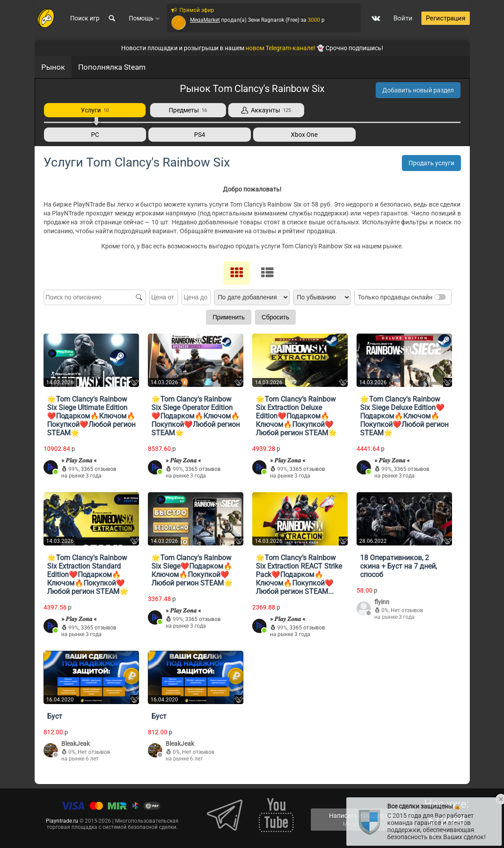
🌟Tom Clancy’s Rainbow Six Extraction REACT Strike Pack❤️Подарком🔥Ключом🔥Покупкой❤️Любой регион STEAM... (299, 574)
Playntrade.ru (62, 820)
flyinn (382, 601)
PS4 (200, 135)
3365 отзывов (99, 469)
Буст (55, 716)
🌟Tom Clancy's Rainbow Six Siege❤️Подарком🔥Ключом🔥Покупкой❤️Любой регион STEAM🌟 (192, 570)
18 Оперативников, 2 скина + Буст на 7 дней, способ (399, 566)
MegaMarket (205, 21)
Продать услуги (431, 163)
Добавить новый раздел (418, 90)
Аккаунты (266, 110)
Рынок (53, 67)
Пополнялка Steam (112, 67)
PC (95, 135)
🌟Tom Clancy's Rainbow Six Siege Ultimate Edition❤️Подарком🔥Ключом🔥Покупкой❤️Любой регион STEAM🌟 (91, 416)
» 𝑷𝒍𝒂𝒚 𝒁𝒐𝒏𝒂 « (79, 460)
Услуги (95, 110)
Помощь (145, 19)
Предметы (188, 110)
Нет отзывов (407, 610)
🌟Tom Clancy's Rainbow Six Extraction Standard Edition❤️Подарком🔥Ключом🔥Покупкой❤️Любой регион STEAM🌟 (88, 574)
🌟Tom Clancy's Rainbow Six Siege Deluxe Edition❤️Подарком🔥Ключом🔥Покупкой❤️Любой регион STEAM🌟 (404, 416)
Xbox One (304, 135)
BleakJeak (75, 743)
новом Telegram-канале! (280, 48)
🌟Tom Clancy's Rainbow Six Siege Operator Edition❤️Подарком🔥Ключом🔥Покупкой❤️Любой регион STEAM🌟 (196, 416)
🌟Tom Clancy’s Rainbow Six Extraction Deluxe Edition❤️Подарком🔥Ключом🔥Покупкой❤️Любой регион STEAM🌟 (296, 416)
